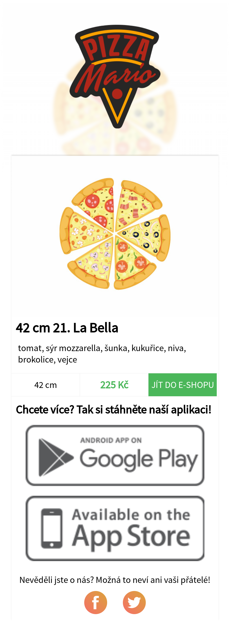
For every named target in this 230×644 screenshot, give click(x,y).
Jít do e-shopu (183, 385)
